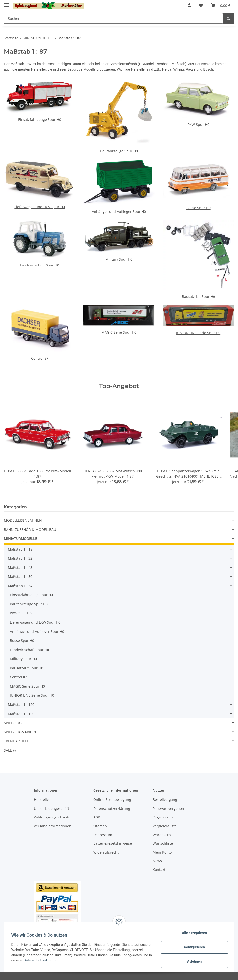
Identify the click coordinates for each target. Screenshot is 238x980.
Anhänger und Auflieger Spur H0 (119, 212)
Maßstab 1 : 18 (20, 549)
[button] (189, 5)
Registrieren (163, 817)
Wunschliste (163, 843)
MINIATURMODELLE (21, 539)
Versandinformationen (53, 826)
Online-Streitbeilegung (112, 800)
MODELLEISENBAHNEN (23, 520)
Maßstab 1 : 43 (20, 567)
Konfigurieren (193, 947)
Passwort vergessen (169, 808)
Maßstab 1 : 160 (21, 714)
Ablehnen (193, 961)
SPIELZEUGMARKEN (20, 732)
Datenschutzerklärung (112, 808)
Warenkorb (162, 835)
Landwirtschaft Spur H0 (40, 265)
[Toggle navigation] (6, 3)
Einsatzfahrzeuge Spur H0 (40, 119)
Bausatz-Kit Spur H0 (198, 296)
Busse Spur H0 (198, 208)
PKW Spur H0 (198, 125)
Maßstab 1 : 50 (20, 577)
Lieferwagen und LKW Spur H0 (40, 207)
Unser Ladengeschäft (51, 808)
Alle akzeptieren (193, 933)
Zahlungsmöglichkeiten (53, 817)
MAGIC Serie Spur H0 (119, 332)
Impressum (103, 835)
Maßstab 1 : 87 (20, 586)
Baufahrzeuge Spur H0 (119, 151)
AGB (97, 817)
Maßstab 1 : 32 (20, 558)
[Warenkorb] (220, 5)
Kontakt (159, 869)
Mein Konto (162, 852)
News (157, 861)
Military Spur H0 (119, 259)
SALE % (10, 750)
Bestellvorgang (165, 800)
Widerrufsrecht (106, 852)
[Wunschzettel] (201, 5)
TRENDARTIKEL (16, 741)
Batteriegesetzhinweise (113, 843)
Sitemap (100, 826)
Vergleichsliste (165, 826)
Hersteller (42, 800)
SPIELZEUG (13, 723)
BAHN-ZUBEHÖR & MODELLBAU (30, 529)
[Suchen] (113, 18)
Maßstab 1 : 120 (21, 704)
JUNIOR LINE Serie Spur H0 (198, 333)
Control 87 (40, 358)
